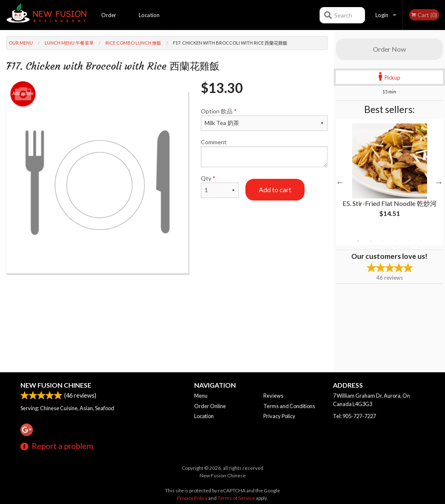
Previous (340, 182)
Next (439, 182)
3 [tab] (383, 241)
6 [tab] (421, 241)
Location (149, 15)
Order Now (389, 49)
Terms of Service (236, 498)
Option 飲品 (264, 119)
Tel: (354, 416)
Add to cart (275, 189)
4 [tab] (396, 241)
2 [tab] (371, 241)
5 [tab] (408, 241)
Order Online (109, 21)
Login (382, 15)
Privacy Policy (279, 416)
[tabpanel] (389, 177)
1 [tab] (358, 241)
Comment (264, 153)
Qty (220, 186)
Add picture (23, 94)
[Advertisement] (167, 301)
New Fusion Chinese (56, 385)
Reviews (273, 396)
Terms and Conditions (289, 406)
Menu (201, 396)
